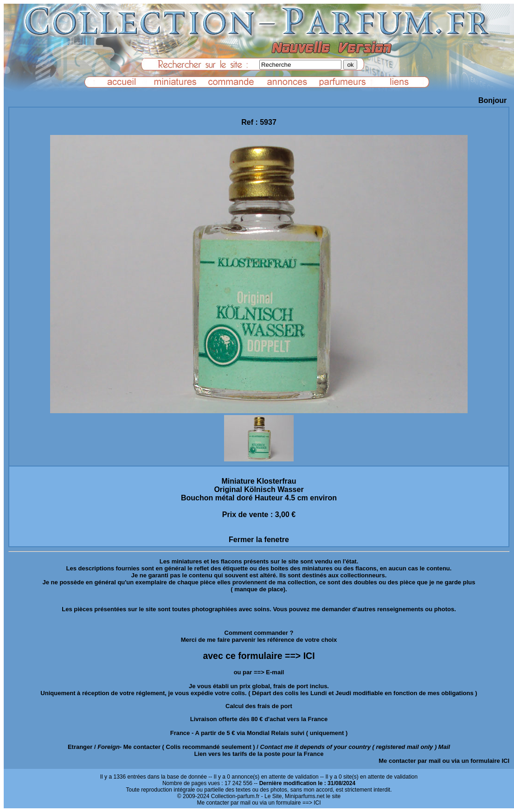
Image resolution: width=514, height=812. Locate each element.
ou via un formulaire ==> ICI (286, 803)
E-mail (275, 672)
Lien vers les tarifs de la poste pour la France (259, 754)
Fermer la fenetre (259, 540)
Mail (444, 747)
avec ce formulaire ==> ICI (259, 656)
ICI (505, 761)
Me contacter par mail (410, 761)
